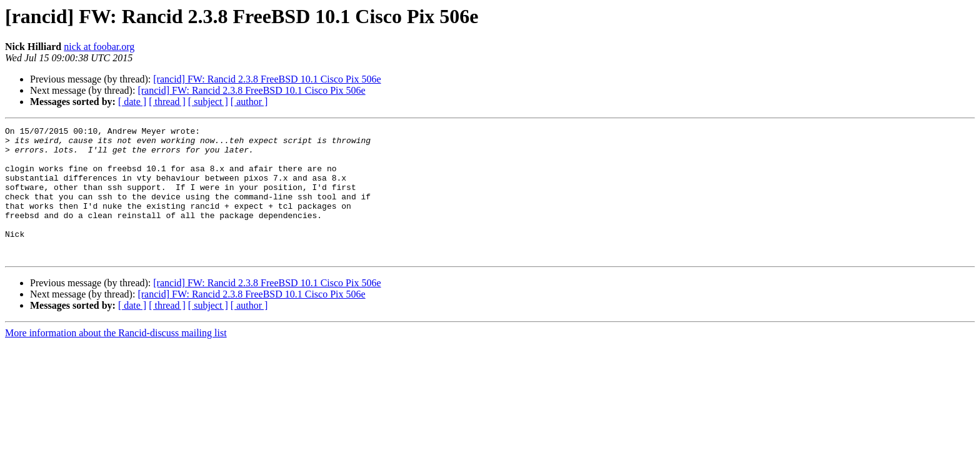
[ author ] (249, 102)
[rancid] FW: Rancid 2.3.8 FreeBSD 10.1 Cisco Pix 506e (267, 79)
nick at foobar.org (99, 47)
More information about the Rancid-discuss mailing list (116, 359)
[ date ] (132, 102)
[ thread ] (167, 102)
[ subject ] (208, 102)
